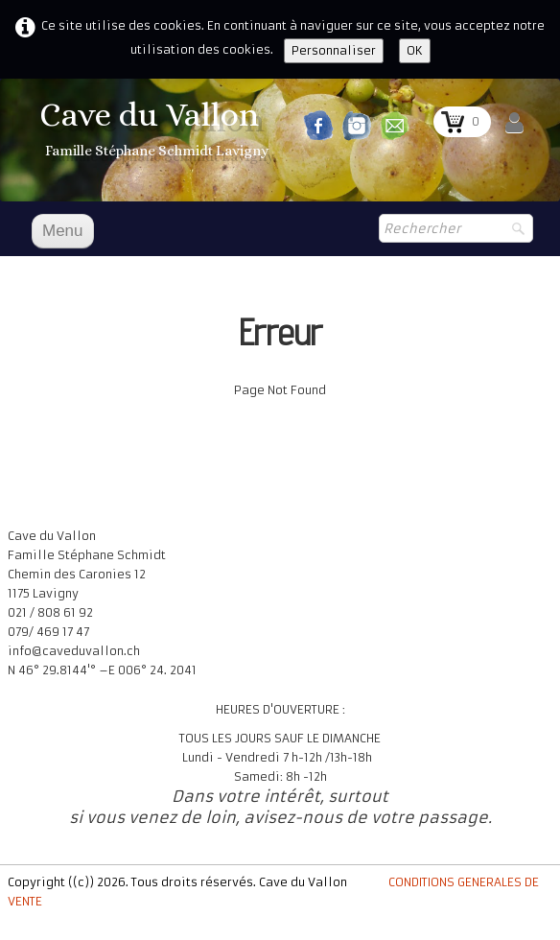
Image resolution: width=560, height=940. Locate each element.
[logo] (157, 130)
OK (415, 50)
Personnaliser (334, 50)
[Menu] (63, 231)
